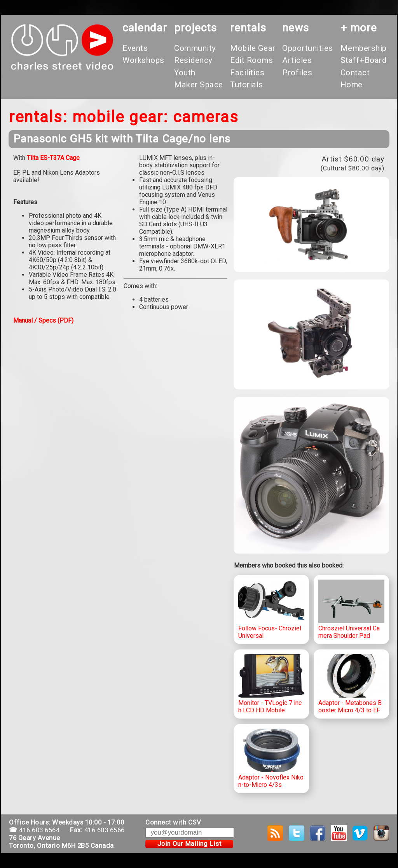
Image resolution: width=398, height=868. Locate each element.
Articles (297, 60)
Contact (355, 73)
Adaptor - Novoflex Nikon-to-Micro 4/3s (271, 759)
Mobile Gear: (120, 117)
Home (352, 85)
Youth (185, 73)
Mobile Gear (253, 48)
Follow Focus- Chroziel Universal (271, 609)
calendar (145, 28)
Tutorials (247, 85)
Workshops (143, 60)
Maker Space (199, 85)
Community (195, 48)
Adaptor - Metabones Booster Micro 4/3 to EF (351, 684)
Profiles (297, 73)
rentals (248, 28)
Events (135, 48)
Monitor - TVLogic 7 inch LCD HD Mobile (271, 684)
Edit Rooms (251, 60)
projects (196, 28)
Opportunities (308, 48)
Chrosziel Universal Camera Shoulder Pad (351, 609)
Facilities (247, 73)
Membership (364, 48)
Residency (193, 60)
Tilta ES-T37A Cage (53, 158)
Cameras (206, 117)
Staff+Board (364, 60)
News (296, 28)
